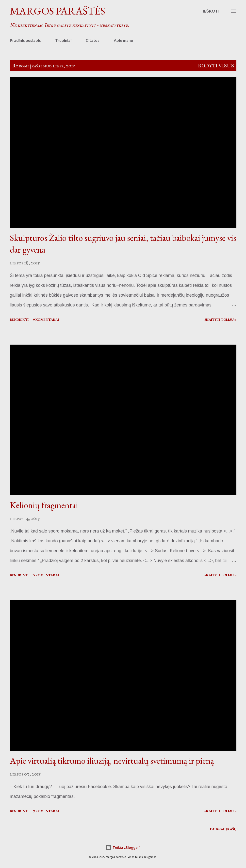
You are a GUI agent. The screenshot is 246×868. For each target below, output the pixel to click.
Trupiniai (63, 40)
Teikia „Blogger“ (123, 847)
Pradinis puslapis (25, 40)
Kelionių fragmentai (44, 505)
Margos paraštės (57, 11)
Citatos (93, 40)
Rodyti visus (216, 66)
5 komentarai (46, 575)
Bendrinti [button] (19, 320)
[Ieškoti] (211, 11)
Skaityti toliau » (220, 320)
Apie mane (123, 40)
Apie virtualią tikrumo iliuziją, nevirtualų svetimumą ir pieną (112, 761)
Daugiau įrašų (223, 829)
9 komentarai (46, 320)
